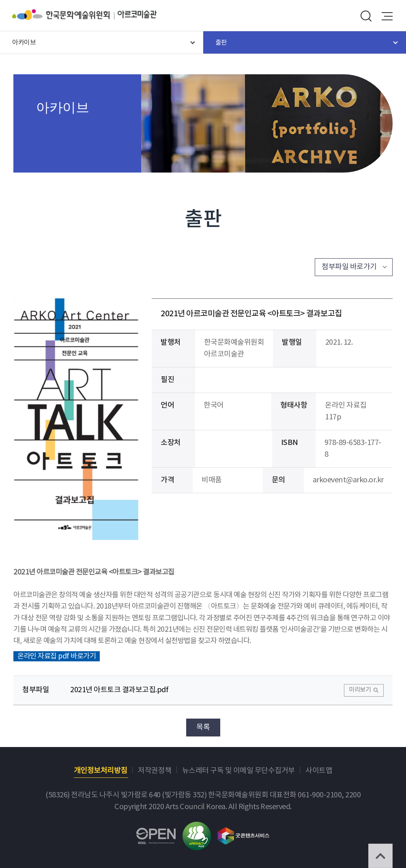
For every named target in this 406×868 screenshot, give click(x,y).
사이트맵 (319, 771)
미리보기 (360, 690)
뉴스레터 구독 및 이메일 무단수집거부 (238, 771)
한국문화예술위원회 (65, 15)
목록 (203, 727)
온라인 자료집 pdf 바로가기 (57, 656)
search (366, 16)
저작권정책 (155, 771)
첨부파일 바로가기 (349, 267)
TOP (380, 856)
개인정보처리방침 (101, 771)
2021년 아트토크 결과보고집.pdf (119, 690)
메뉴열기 (387, 16)
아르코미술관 (137, 15)
